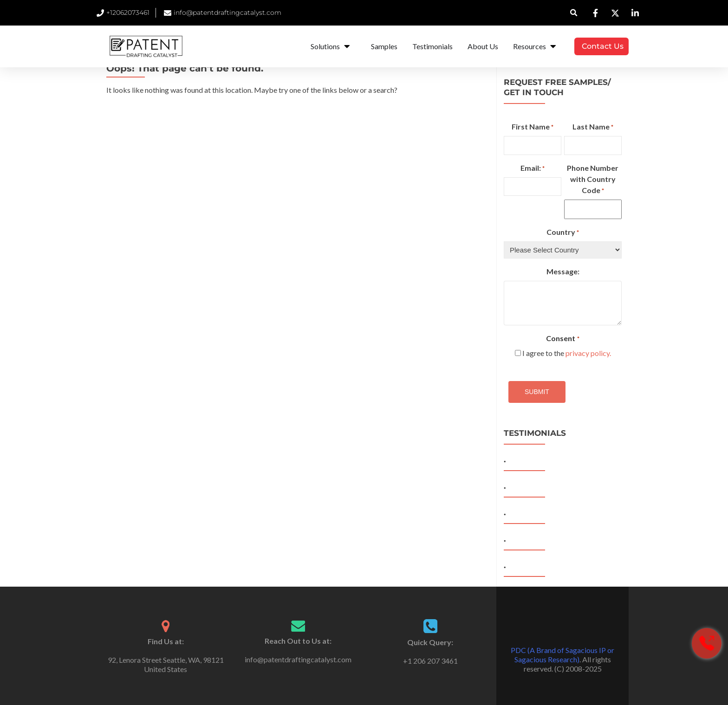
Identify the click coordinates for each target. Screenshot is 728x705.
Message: (563, 271)
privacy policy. (588, 353)
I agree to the (567, 353)
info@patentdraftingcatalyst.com (298, 659)
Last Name (593, 127)
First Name (533, 127)
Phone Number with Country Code (593, 180)
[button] (574, 13)
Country (563, 233)
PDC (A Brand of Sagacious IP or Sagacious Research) (562, 655)
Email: (533, 168)
